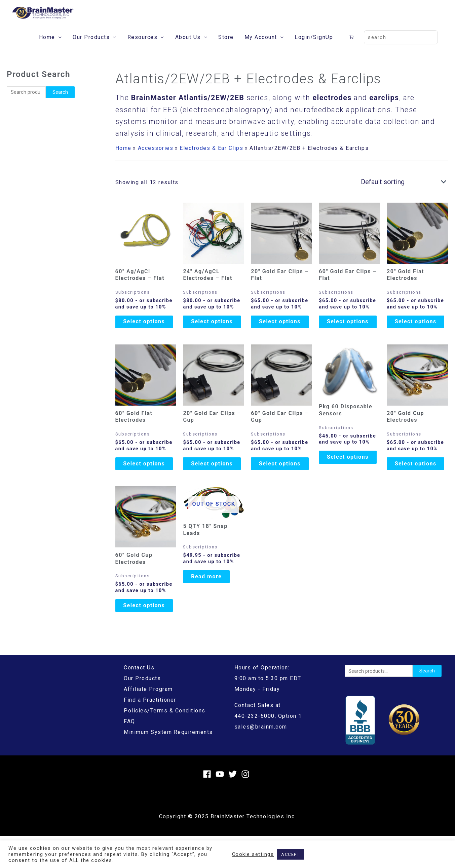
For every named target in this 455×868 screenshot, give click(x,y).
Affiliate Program (148, 721)
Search (60, 101)
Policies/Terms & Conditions (165, 743)
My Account (261, 46)
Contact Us (139, 700)
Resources (143, 46)
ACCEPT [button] (290, 854)
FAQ (129, 754)
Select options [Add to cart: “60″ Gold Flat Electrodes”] (146, 484)
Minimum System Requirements (168, 764)
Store (226, 46)
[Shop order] (402, 191)
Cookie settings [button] (253, 854)
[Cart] (352, 46)
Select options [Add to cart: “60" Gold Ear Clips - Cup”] (281, 484)
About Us (188, 46)
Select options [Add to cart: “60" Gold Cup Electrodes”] (146, 633)
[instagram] (247, 806)
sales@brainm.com (261, 759)
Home (47, 46)
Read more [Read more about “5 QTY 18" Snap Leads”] (212, 601)
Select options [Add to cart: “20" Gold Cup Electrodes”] (417, 484)
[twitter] (234, 806)
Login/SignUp (314, 46)
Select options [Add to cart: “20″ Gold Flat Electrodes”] (417, 334)
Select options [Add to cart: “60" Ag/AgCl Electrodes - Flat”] (146, 334)
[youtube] (221, 806)
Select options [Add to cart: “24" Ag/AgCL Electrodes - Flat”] (214, 334)
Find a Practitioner (150, 732)
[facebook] (208, 806)
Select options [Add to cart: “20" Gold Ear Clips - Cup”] (214, 484)
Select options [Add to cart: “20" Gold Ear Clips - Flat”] (281, 334)
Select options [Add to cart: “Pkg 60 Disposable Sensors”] (349, 477)
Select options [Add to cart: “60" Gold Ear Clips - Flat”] (349, 334)
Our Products (91, 46)
